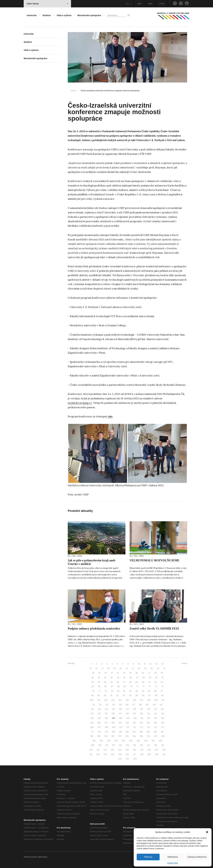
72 (143, 687)
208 (161, 741)
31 (112, 673)
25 (152, 668)
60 (143, 682)
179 (106, 732)
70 (131, 687)
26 (158, 668)
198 (163, 736)
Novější (71, 663)
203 (123, 741)
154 (163, 718)
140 (141, 714)
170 (121, 727)
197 (156, 736)
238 (142, 754)
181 (120, 732)
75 (162, 687)
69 (125, 687)
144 (92, 718)
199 (94, 741)
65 (99, 687)
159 (120, 723)
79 (112, 691)
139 (134, 714)
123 (99, 709)
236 (127, 754)
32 (118, 673)
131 (156, 709)
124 (106, 709)
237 (135, 754)
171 (128, 727)
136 (113, 714)
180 (114, 732)
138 (127, 714)
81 (124, 691)
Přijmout (148, 857)
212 (114, 745)
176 (163, 727)
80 (118, 691)
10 (139, 664)
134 (99, 714)
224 (120, 750)
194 (134, 736)
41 (99, 678)
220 (91, 750)
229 (156, 750)
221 (98, 750)
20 (121, 668)
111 (94, 705)
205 (138, 741)
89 (99, 696)
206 (146, 741)
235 (120, 754)
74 (156, 687)
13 (156, 664)
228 (149, 750)
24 (145, 668)
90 (105, 696)
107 (142, 700)
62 (156, 682)
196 (149, 736)
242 (120, 759)
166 (92, 727)
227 (142, 750)
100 (92, 700)
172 (135, 727)
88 (92, 696)
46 (131, 678)
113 (107, 705)
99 (162, 696)
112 (100, 705)
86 (156, 691)
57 (124, 682)
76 (93, 691)
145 (99, 718)
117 (134, 705)
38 (155, 673)
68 (118, 687)
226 (134, 750)
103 (113, 700)
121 (161, 705)
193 (127, 736)
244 (135, 759)
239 (149, 754)
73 (150, 687)
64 (93, 687)
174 (149, 727)
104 (120, 700)
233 (105, 754)
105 (127, 700)
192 (120, 736)
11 (145, 664)
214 (128, 745)
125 (114, 709)
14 (162, 664)
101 (99, 700)
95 (137, 696)
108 (149, 700)
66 (106, 687)
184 (141, 732)
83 (137, 691)
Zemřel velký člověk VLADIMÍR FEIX (154, 628)
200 (101, 741)
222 (105, 750)
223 (112, 750)
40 (93, 678)
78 (106, 691)
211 (107, 745)
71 (137, 687)
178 (99, 732)
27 (164, 668)
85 (149, 691)
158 (113, 723)
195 (141, 736)
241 (164, 754)
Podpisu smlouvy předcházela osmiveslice (94, 628)
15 (91, 668)
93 (124, 696)
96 (143, 696)
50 (156, 678)
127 (128, 709)
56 (118, 682)
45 (124, 678)
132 (162, 709)
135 (106, 714)
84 (143, 691)
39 (162, 673)
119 (147, 705)
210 (100, 745)
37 (149, 673)
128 (135, 709)
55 (112, 682)
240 (157, 754)
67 (112, 687)
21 (127, 668)
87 (162, 691)
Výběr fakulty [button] (47, 4)
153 (156, 718)
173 (141, 727)
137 (120, 714)
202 (116, 741)
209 (93, 745)
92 (118, 696)
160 (127, 723)
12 (151, 664)
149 (128, 718)
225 (127, 750)
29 (99, 673)
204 (131, 741)
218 (156, 745)
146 (106, 718)
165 (163, 723)
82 (130, 691)
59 (137, 682)
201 (109, 741)
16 (97, 668)
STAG (162, 4)
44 (118, 678)
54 (105, 682)
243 (127, 759)
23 (139, 668)
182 (127, 732)
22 (133, 668)
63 (162, 682)
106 (135, 700)
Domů (73, 91)
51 (163, 678)
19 (114, 668)
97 (150, 696)
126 (121, 709)
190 (106, 736)
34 (130, 673)
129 (142, 709)
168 (106, 727)
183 (134, 732)
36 (143, 673)
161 (134, 723)
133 (92, 714)
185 (148, 732)
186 (155, 732)
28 (93, 673)
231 (91, 754)
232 (98, 754)
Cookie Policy (173, 863)
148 (121, 718)
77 (99, 691)
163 (148, 723)
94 (130, 696)
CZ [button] (129, 4)
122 (93, 709)
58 (130, 682)
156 (99, 723)
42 (105, 678)
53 (99, 682)
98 (156, 696)
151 (142, 718)
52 (93, 682)
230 (164, 750)
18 (108, 668)
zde (110, 416)
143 (163, 714)
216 (142, 745)
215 (135, 745)
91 (111, 696)
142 (155, 714)
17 (103, 668)
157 (106, 723)
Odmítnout (173, 857)
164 (156, 723)
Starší (184, 663)
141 (149, 714)
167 (99, 727)
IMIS (150, 4)
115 (120, 705)
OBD (139, 4)
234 (113, 754)
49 (150, 678)
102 (106, 700)
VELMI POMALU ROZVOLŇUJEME (154, 560)
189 (99, 736)
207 (153, 741)
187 (162, 732)
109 (156, 700)
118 (140, 705)
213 (120, 745)
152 (149, 718)
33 (124, 673)
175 (156, 727)
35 (137, 673)
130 (149, 709)
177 (93, 732)
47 (137, 678)
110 (163, 700)
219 (163, 745)
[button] (207, 832)
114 (114, 705)
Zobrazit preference (197, 857)
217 (149, 745)
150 (135, 718)
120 (154, 705)
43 (111, 678)
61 (149, 682)
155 (92, 723)
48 (144, 678)
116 (127, 705)
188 (92, 736)
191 (113, 736)
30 (106, 673)
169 (114, 727)
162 (141, 723)
